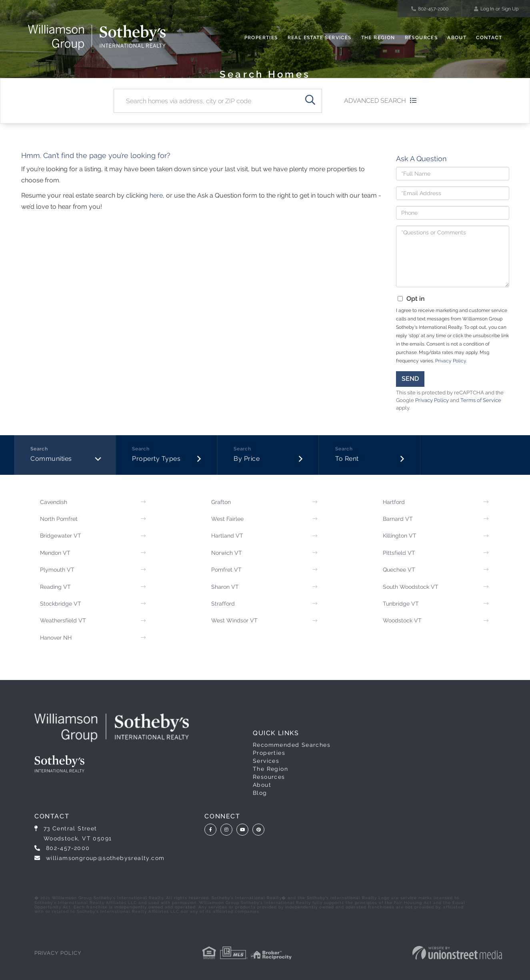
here (156, 195)
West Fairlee (227, 519)
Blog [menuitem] (260, 793)
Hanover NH (56, 638)
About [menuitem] (457, 38)
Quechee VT (399, 570)
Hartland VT (227, 536)
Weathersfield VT (63, 620)
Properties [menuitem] (261, 38)
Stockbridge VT (61, 604)
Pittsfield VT (399, 553)
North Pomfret (59, 519)
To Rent (347, 459)
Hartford (394, 502)
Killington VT (400, 536)
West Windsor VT (234, 620)
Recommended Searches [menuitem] (292, 745)
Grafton (221, 502)
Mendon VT (55, 553)
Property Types (156, 459)
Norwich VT (227, 553)
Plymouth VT (57, 570)
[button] (310, 101)
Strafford (223, 604)
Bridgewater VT (61, 536)
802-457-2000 (430, 9)
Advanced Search (375, 101)
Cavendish (54, 502)
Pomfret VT (226, 570)
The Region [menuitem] (378, 38)
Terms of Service (481, 400)
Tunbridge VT (401, 604)
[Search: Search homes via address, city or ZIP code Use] (206, 101)
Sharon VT (225, 587)
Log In (487, 9)
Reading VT (55, 587)
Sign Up (510, 9)
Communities (51, 459)
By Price (247, 459)
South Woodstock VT (411, 587)
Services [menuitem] (266, 761)
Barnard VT (398, 519)
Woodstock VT (402, 620)
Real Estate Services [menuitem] (320, 38)
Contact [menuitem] (489, 38)
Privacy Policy (451, 361)
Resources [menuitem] (421, 38)
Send (410, 379)
